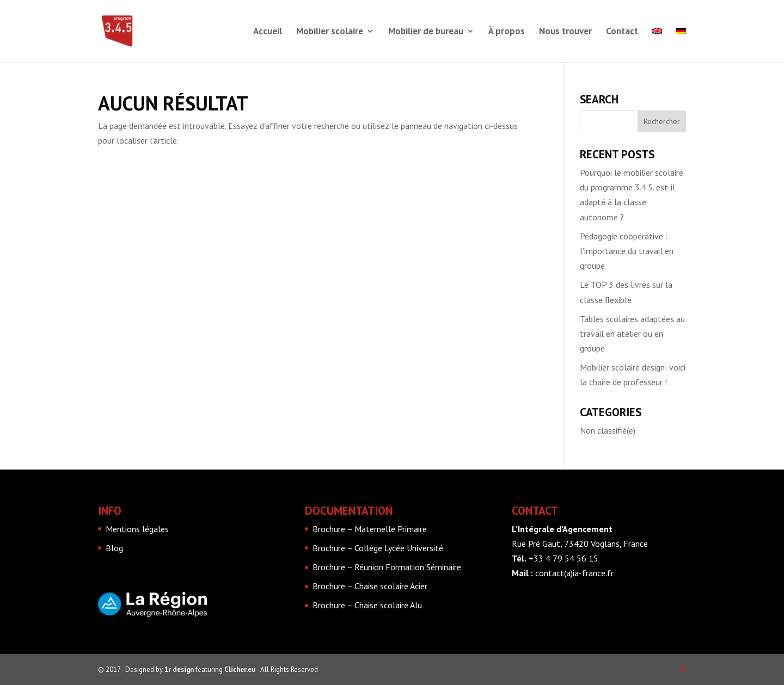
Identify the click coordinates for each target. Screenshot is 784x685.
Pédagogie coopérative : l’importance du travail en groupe (627, 251)
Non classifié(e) (608, 430)
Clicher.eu (240, 669)
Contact (622, 32)
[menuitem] (657, 45)
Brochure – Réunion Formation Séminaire (387, 567)
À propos (507, 32)
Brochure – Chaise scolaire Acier (370, 586)
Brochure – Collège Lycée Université (378, 548)
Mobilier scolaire (330, 32)
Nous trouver (565, 32)
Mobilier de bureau (426, 32)
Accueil (268, 32)
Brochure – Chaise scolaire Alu (367, 605)
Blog (114, 548)
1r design (179, 669)
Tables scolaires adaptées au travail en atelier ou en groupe (632, 334)
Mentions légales (137, 529)
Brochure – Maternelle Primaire (370, 529)
